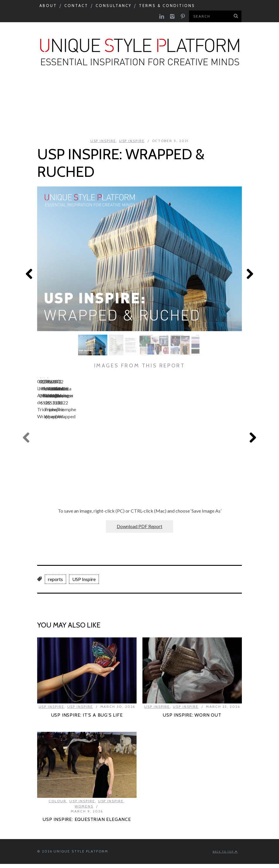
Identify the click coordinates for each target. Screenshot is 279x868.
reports (55, 578)
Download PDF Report (139, 525)
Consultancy (114, 6)
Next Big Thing (36, 106)
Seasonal (23, 90)
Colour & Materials (103, 90)
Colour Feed (246, 106)
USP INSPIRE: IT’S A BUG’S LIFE (87, 714)
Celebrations (87, 106)
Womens (84, 805)
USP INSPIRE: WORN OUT (192, 714)
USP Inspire (201, 106)
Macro (55, 90)
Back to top (225, 850)
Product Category (146, 106)
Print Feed (140, 122)
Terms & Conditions (167, 6)
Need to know (248, 90)
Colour (57, 800)
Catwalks (156, 90)
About (48, 6)
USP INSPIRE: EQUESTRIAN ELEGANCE (87, 818)
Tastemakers (199, 90)
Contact (76, 6)
